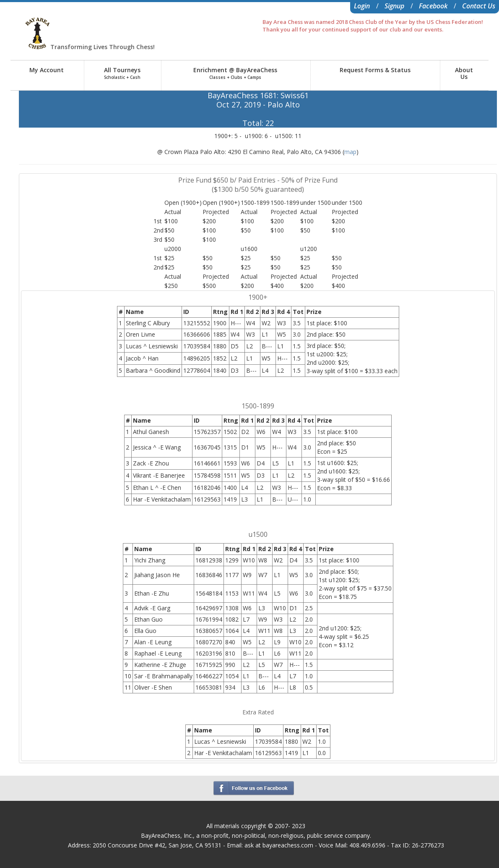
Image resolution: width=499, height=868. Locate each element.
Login (362, 6)
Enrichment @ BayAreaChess (235, 73)
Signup (394, 6)
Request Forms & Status (375, 70)
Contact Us (479, 6)
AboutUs (464, 73)
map (350, 152)
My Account (47, 70)
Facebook (433, 6)
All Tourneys (122, 73)
